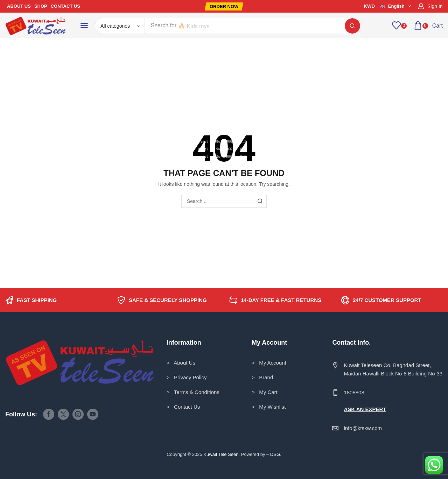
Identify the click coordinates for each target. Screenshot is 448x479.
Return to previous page (412, 53)
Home (16, 53)
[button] (224, 6)
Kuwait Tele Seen (221, 454)
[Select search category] (120, 26)
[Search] (352, 26)
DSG (275, 454)
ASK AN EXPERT (365, 409)
